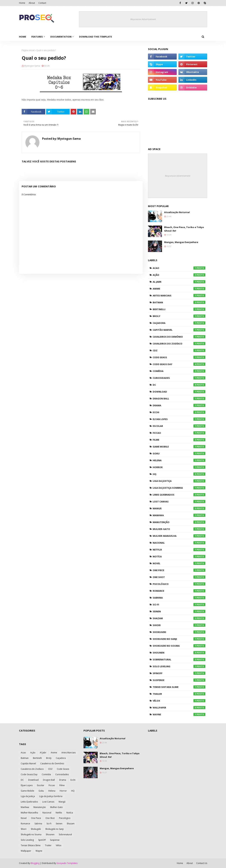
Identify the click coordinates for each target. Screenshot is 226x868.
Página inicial (28, 50)
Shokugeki (179, 632)
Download (179, 392)
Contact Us (202, 863)
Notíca (179, 556)
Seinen (179, 611)
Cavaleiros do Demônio (179, 337)
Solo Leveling (179, 666)
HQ (179, 474)
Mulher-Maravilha (179, 536)
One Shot (179, 577)
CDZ (179, 350)
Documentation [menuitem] (61, 37)
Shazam (179, 618)
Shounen (179, 653)
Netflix (179, 550)
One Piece (179, 570)
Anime (179, 289)
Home (22, 3)
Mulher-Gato (179, 529)
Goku (179, 453)
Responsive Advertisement (143, 19)
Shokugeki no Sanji (179, 639)
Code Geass (179, 357)
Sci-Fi (179, 605)
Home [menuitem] (23, 37)
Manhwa (179, 515)
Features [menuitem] (37, 37)
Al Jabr (179, 282)
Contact (42, 3)
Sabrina (179, 598)
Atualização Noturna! (177, 212)
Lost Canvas (179, 502)
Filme (179, 440)
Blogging (35, 863)
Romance (179, 591)
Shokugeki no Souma (179, 646)
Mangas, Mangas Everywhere (181, 242)
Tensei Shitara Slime (179, 687)
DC (179, 385)
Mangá (179, 508)
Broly (179, 316)
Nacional (179, 543)
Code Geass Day (179, 364)
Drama (179, 405)
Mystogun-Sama (32, 66)
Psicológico (179, 584)
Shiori (179, 625)
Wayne (179, 714)
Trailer (179, 694)
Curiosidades (179, 378)
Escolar (179, 426)
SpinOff (179, 673)
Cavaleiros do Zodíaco (179, 344)
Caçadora (179, 323)
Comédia (179, 371)
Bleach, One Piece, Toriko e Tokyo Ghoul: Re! (184, 229)
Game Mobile (179, 447)
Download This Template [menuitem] (95, 37)
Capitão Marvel (179, 330)
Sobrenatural (179, 659)
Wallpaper (179, 708)
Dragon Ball (179, 399)
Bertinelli (179, 309)
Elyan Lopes (179, 419)
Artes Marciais (179, 295)
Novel (179, 563)
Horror (179, 467)
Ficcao (179, 433)
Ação (179, 275)
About (32, 3)
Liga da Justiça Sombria (179, 488)
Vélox (179, 701)
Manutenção (179, 522)
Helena (179, 460)
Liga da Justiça (179, 481)
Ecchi (179, 412)
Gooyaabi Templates (67, 863)
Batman (179, 302)
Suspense (179, 680)
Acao (179, 268)
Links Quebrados (179, 495)
